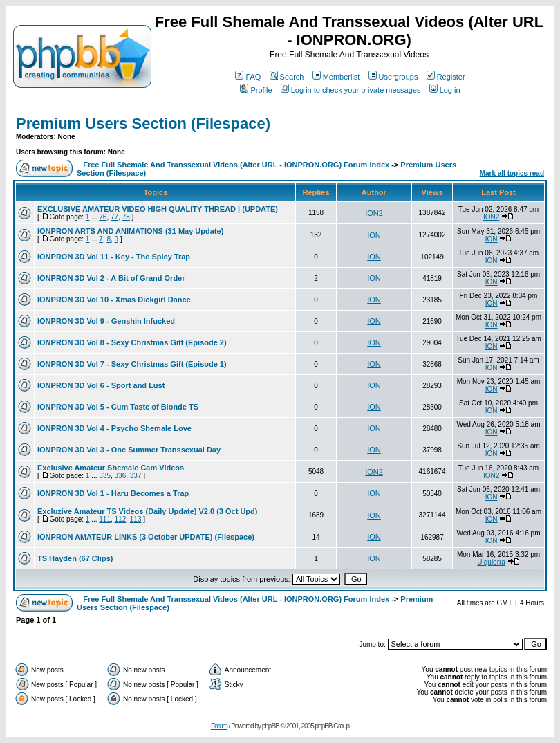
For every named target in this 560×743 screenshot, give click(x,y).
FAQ (248, 77)
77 (114, 217)
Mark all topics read (512, 173)
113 (136, 519)
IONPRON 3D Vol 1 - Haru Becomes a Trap (113, 493)
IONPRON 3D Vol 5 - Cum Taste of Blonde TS (118, 407)
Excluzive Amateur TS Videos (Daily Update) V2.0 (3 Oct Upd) (147, 511)
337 (136, 476)
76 (103, 217)
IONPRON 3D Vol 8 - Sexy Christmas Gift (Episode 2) (132, 342)
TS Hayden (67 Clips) (75, 558)
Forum (219, 726)
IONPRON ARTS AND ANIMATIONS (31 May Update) (130, 231)
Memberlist (336, 77)
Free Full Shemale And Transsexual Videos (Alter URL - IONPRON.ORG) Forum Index (236, 165)
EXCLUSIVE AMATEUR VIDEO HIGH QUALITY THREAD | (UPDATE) (158, 209)
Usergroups (393, 77)
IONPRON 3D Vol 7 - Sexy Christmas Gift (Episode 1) (132, 364)
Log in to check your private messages (351, 90)
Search (287, 77)
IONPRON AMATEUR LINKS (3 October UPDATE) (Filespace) (146, 537)
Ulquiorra (491, 562)
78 (126, 217)
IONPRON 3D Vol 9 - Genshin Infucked (106, 321)
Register (446, 77)
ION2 (374, 213)
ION (374, 235)
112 (121, 519)
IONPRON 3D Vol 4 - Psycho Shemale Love (114, 428)
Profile (256, 90)
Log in (445, 90)
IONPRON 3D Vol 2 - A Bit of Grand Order (111, 278)
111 (105, 519)
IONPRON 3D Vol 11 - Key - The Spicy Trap (114, 257)
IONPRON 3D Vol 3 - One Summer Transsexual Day (129, 450)
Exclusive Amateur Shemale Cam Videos (111, 468)
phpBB (271, 726)
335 (105, 476)
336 (121, 476)
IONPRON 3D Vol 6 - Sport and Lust (101, 385)
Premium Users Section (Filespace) (143, 123)
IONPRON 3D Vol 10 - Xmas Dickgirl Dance (114, 300)
